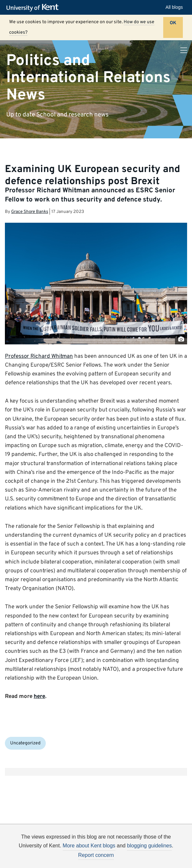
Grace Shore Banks (30, 212)
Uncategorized (25, 743)
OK (173, 23)
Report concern (96, 855)
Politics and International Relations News (88, 78)
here (39, 697)
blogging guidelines (149, 846)
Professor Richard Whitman (39, 356)
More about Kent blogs (89, 846)
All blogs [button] (174, 7)
